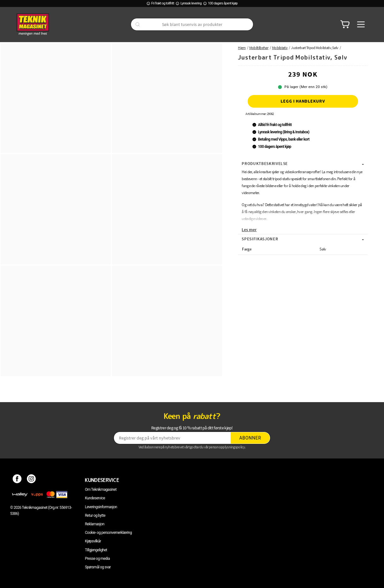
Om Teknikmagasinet (101, 490)
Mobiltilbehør (259, 48)
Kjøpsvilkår (93, 541)
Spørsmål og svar (98, 567)
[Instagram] (31, 480)
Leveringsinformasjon (101, 507)
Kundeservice (95, 498)
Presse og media (97, 559)
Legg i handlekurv (303, 101)
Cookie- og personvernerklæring (108, 533)
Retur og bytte (95, 515)
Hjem (242, 48)
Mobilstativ (280, 48)
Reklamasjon (94, 524)
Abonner (250, 438)
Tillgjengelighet (96, 550)
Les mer (249, 230)
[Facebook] (17, 480)
